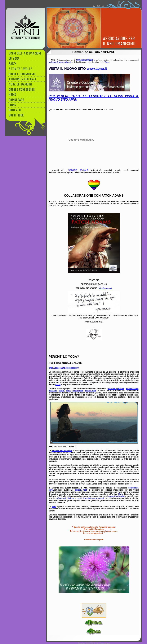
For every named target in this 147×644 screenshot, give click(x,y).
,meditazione (90, 391)
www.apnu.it (97, 69)
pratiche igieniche (116, 389)
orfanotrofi (61, 498)
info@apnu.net (105, 288)
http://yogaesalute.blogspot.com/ (64, 368)
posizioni (53, 391)
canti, (69, 391)
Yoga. (107, 62)
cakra (58, 385)
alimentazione (132, 389)
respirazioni (78, 391)
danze (61, 391)
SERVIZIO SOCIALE (77, 170)
